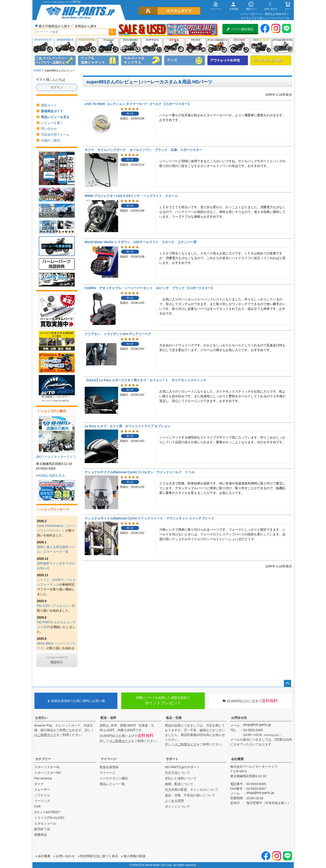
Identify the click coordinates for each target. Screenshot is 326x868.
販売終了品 (42, 829)
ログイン (57, 87)
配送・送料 (108, 718)
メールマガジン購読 (114, 778)
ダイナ (174, 46)
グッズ (185, 60)
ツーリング (130, 46)
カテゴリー (43, 759)
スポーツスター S (65, 46)
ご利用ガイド (47, 735)
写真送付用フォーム (55, 135)
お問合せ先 (239, 718)
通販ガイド (49, 105)
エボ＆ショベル (45, 823)
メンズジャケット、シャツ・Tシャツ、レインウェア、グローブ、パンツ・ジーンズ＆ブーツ (98, 60)
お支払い (41, 718)
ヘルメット (141, 60)
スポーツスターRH (48, 773)
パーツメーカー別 (271, 60)
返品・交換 (174, 718)
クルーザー (42, 790)
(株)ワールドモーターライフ (56, 457)
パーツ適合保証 (240, 29)
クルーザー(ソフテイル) (108, 46)
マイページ (108, 759)
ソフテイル (152, 46)
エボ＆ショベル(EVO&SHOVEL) (283, 46)
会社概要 (237, 759)
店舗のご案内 (50, 140)
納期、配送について (179, 784)
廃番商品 (41, 835)
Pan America (217, 46)
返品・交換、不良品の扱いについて (190, 795)
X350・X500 (239, 46)
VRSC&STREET (261, 46)
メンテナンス (55, 60)
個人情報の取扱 (135, 856)
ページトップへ (287, 683)
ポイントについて (178, 806)
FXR (37, 806)
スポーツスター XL (43, 46)
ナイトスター (87, 46)
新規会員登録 (109, 767)
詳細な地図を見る (52, 475)
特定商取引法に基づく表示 (99, 856)
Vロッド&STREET (47, 812)
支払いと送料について (181, 778)
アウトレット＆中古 (228, 60)
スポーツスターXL (47, 767)
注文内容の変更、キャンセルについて (192, 790)
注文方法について (178, 773)
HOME (38, 71)
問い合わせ (49, 129)
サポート (172, 759)
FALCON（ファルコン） (54, 606)
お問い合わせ (65, 856)
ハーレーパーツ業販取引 (57, 660)
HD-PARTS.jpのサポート (182, 767)
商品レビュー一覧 (112, 784)
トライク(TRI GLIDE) (196, 46)
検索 (112, 32)
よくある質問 (174, 801)
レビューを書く (52, 123)
